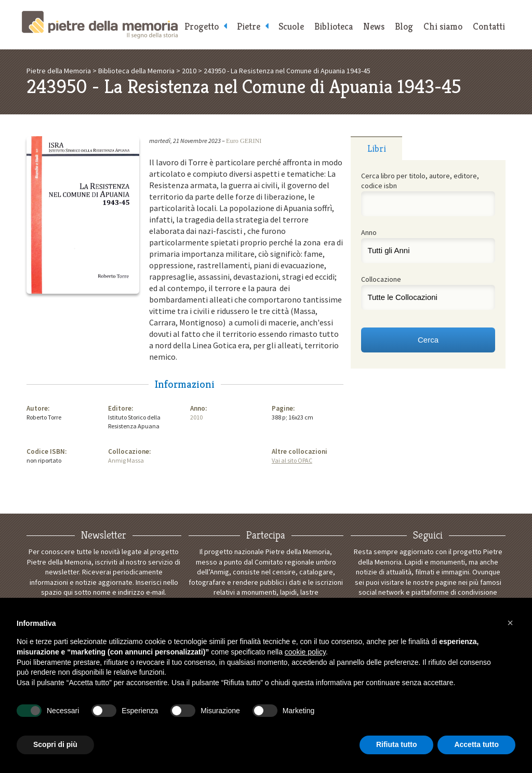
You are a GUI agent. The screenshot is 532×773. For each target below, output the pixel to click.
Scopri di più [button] (55, 744)
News (374, 26)
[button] (510, 623)
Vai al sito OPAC (292, 460)
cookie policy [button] (305, 652)
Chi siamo (443, 26)
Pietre (249, 26)
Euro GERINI (244, 141)
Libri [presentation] (377, 148)
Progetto (202, 26)
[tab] (376, 148)
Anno (369, 232)
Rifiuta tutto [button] (397, 744)
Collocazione (381, 279)
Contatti (489, 26)
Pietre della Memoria (100, 25)
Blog (404, 26)
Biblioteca (334, 26)
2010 (196, 417)
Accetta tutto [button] (476, 744)
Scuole (291, 26)
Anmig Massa (126, 460)
